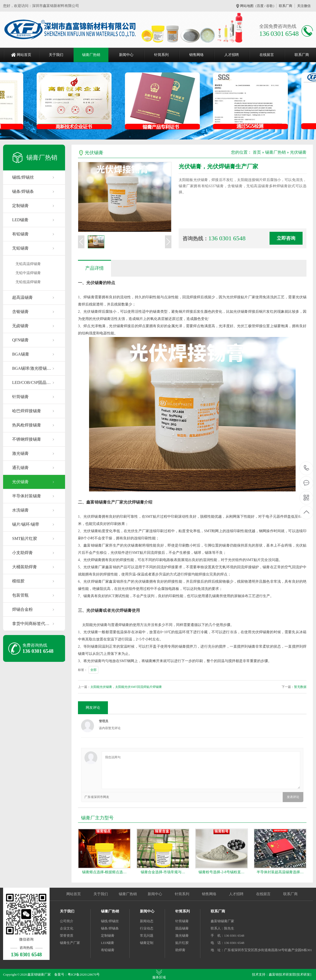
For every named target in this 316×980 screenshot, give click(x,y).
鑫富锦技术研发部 (282, 974)
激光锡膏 (20, 453)
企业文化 (67, 928)
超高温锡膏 (22, 297)
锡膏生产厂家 (70, 943)
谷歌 (270, 6)
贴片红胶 (182, 943)
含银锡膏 (20, 312)
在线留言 (267, 55)
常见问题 (147, 936)
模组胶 (18, 581)
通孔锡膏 (20, 468)
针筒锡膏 (20, 397)
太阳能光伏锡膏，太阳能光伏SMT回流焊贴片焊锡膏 (126, 687)
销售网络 (196, 55)
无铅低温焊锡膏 (28, 282)
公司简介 (67, 921)
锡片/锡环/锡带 (26, 524)
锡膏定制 (147, 943)
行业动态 (147, 928)
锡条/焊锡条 (23, 191)
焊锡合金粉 (22, 609)
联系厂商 (286, 6)
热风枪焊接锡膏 (27, 425)
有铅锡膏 (20, 234)
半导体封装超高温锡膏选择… (280, 872)
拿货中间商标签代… (31, 624)
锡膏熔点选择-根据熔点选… (104, 872)
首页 (257, 152)
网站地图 (247, 6)
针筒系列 (161, 55)
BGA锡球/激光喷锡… (31, 368)
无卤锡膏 (20, 326)
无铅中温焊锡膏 (28, 273)
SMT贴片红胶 (25, 538)
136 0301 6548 (307, 468)
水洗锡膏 (20, 510)
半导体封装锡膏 (27, 496)
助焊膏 (180, 950)
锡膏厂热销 (91, 55)
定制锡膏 (20, 206)
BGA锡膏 (21, 354)
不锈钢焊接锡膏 (27, 439)
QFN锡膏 (20, 340)
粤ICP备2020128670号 (84, 974)
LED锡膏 (20, 220)
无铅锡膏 (20, 248)
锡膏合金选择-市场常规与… (163, 872)
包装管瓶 (20, 595)
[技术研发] (303, 974)
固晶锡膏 (182, 928)
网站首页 (24, 55)
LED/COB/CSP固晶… (31, 382)
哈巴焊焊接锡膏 (27, 411)
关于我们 (56, 55)
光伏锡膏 (20, 482)
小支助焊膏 (22, 553)
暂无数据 (300, 687)
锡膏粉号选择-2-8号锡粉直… (221, 872)
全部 (93, 670)
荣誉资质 (67, 936)
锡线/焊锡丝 (23, 177)
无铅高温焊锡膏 (28, 264)
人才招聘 (232, 55)
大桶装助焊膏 (25, 567)
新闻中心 (126, 55)
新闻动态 (147, 921)
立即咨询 (286, 238)
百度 (260, 6)
